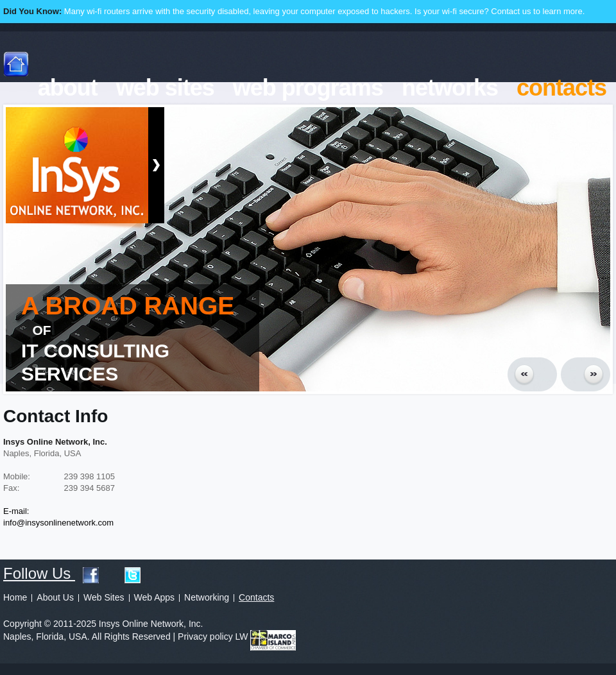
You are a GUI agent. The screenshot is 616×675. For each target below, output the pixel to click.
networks (450, 88)
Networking (207, 597)
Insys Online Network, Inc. (77, 168)
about (68, 88)
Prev (532, 374)
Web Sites (104, 597)
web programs (308, 88)
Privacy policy (205, 637)
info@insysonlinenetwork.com (58, 523)
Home (15, 597)
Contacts (256, 597)
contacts (561, 88)
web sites (165, 88)
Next (586, 374)
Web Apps (155, 597)
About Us (55, 597)
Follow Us (43, 573)
